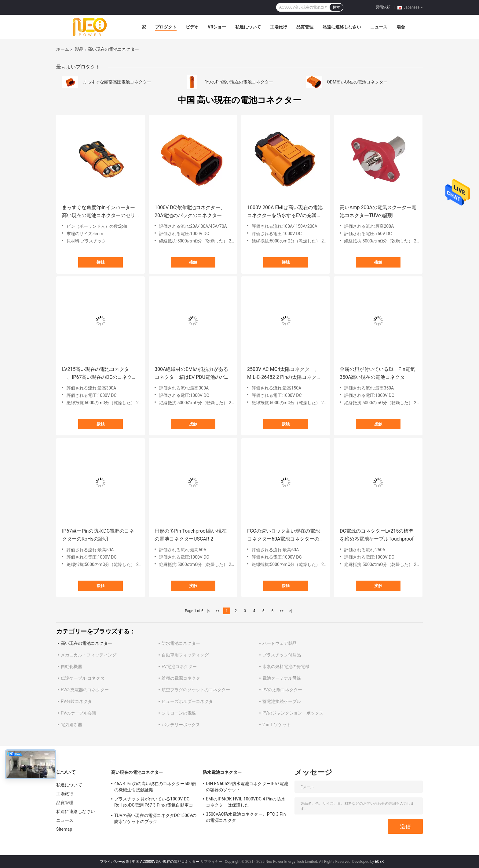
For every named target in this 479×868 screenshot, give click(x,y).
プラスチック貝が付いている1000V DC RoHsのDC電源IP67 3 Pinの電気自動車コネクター (154, 803)
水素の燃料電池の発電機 (286, 667)
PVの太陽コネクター (282, 690)
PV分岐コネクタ (76, 701)
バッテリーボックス (181, 725)
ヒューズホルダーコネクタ (187, 701)
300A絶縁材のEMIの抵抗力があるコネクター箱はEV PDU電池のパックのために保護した (192, 374)
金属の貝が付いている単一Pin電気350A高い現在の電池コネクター (377, 373)
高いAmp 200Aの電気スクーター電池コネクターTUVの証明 (378, 211)
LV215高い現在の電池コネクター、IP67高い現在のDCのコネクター (99, 374)
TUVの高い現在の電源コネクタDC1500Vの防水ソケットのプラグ (155, 818)
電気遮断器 (71, 725)
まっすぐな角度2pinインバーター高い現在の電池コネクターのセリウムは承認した (99, 212)
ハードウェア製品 (280, 643)
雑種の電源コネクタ (181, 678)
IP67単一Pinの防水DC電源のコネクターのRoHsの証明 (98, 535)
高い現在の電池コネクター (86, 643)
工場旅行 (279, 27)
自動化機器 (71, 667)
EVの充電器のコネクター (85, 690)
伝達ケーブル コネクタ (83, 678)
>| (291, 611)
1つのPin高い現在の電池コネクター (239, 82)
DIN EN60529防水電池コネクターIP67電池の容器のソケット (247, 787)
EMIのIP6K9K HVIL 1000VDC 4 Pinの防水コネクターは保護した (246, 802)
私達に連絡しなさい (342, 27)
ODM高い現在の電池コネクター (357, 82)
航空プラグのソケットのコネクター (196, 690)
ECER (379, 862)
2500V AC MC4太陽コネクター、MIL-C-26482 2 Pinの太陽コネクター (284, 374)
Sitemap (64, 829)
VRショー (217, 27)
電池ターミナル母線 (282, 678)
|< (208, 611)
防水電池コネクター (181, 643)
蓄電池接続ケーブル (282, 701)
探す (336, 7)
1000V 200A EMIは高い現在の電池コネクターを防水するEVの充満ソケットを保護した (285, 212)
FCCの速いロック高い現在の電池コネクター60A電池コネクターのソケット (283, 536)
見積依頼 (383, 7)
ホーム (63, 49)
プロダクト (166, 27)
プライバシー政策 (115, 862)
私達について (248, 27)
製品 (79, 49)
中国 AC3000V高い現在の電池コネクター (166, 862)
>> (282, 611)
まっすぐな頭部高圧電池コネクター (117, 82)
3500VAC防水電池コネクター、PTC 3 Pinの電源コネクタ (246, 817)
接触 (101, 262)
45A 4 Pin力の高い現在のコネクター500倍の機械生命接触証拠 (155, 787)
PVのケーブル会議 (79, 713)
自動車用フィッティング (185, 655)
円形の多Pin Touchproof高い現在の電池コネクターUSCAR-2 (191, 535)
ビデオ (192, 27)
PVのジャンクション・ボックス (293, 713)
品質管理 (305, 27)
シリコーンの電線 (179, 713)
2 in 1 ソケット (277, 725)
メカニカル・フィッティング (89, 655)
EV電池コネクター (179, 667)
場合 (401, 27)
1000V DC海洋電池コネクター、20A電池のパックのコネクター (190, 211)
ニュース (379, 27)
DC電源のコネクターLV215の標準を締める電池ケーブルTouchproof (377, 535)
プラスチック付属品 (282, 655)
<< (218, 611)
